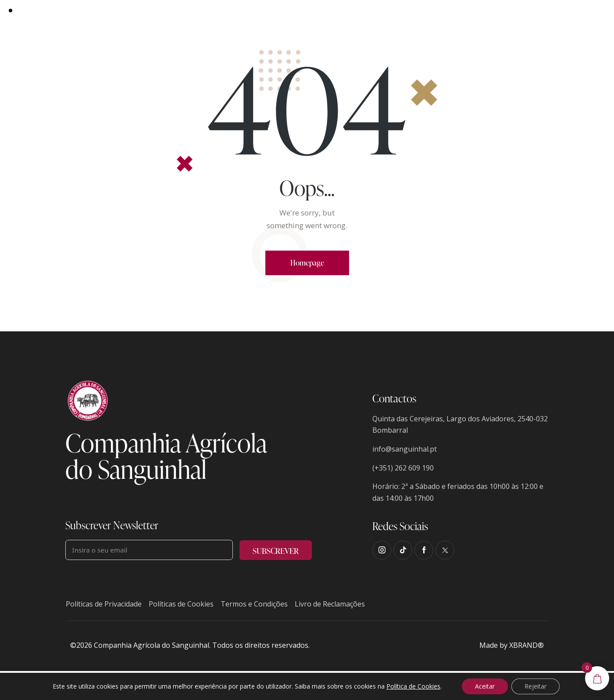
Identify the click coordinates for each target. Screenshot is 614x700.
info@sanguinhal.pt (405, 449)
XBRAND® (527, 645)
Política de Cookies (413, 686)
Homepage (307, 263)
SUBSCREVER (276, 551)
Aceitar (485, 686)
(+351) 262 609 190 (403, 468)
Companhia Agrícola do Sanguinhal (152, 645)
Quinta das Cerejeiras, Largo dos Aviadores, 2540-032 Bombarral (460, 425)
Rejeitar (535, 686)
